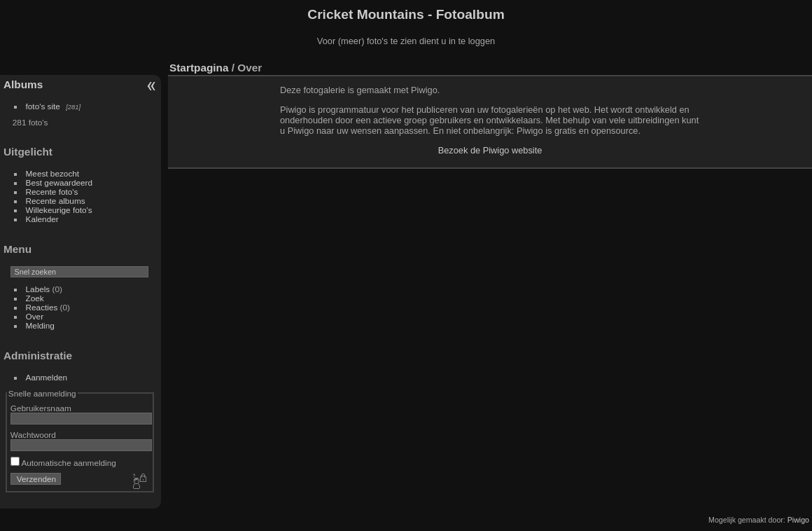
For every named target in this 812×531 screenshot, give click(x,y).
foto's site (43, 106)
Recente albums (56, 201)
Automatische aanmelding (63, 463)
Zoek (35, 298)
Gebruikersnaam (41, 408)
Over (35, 316)
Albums (23, 84)
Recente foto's (52, 192)
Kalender (42, 219)
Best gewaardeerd (59, 182)
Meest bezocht (53, 173)
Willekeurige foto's (59, 210)
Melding (40, 325)
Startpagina (199, 68)
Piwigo (798, 520)
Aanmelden (47, 377)
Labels (38, 289)
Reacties (42, 307)
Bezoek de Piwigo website (490, 150)
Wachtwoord (33, 435)
